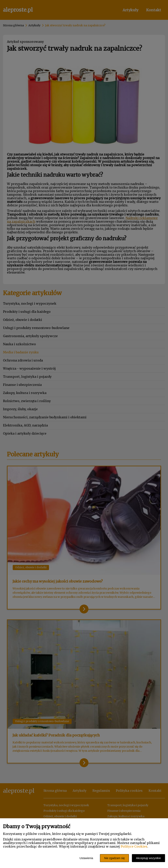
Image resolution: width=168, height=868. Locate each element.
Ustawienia (86, 858)
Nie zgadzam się (114, 858)
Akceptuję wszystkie (148, 858)
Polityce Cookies (134, 846)
